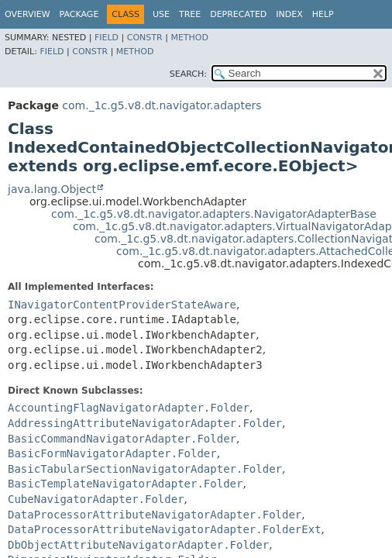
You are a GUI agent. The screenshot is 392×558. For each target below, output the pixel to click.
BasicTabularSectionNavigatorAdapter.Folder (145, 469)
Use (161, 14)
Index (289, 14)
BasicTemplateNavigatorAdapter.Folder (125, 484)
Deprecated (238, 14)
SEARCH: (188, 74)
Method (189, 38)
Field (107, 38)
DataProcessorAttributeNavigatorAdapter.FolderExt (165, 529)
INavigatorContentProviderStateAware (122, 305)
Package (79, 14)
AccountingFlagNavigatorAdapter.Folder (129, 408)
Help (323, 14)
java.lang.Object (52, 189)
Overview (28, 14)
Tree (190, 14)
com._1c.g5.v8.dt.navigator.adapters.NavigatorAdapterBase (214, 214)
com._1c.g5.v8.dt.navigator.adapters (162, 105)
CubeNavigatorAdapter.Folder (96, 499)
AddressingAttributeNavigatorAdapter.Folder (145, 423)
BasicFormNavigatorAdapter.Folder (112, 453)
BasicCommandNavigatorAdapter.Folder (122, 439)
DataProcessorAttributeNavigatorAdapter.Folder (155, 515)
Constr (145, 38)
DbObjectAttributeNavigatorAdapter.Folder (138, 545)
